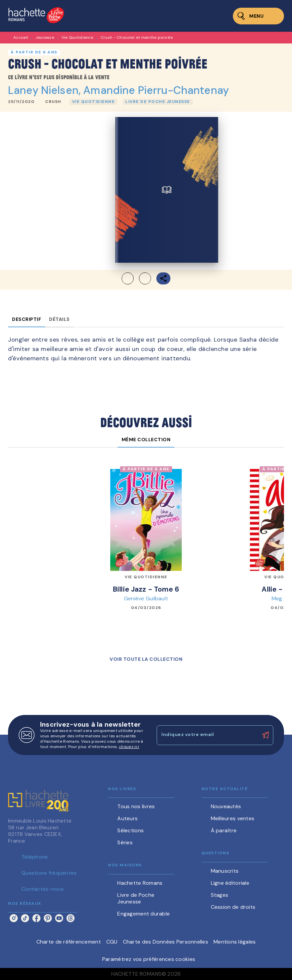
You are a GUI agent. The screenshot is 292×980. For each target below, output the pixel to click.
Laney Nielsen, (46, 90)
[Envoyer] (265, 735)
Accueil (21, 37)
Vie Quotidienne (78, 37)
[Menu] (258, 16)
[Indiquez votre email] (207, 735)
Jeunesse (45, 37)
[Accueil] (36, 16)
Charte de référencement (69, 942)
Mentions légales (235, 942)
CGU (112, 942)
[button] (53, 102)
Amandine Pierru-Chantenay (156, 90)
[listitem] (14, 918)
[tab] (27, 319)
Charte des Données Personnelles (166, 942)
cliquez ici (129, 747)
